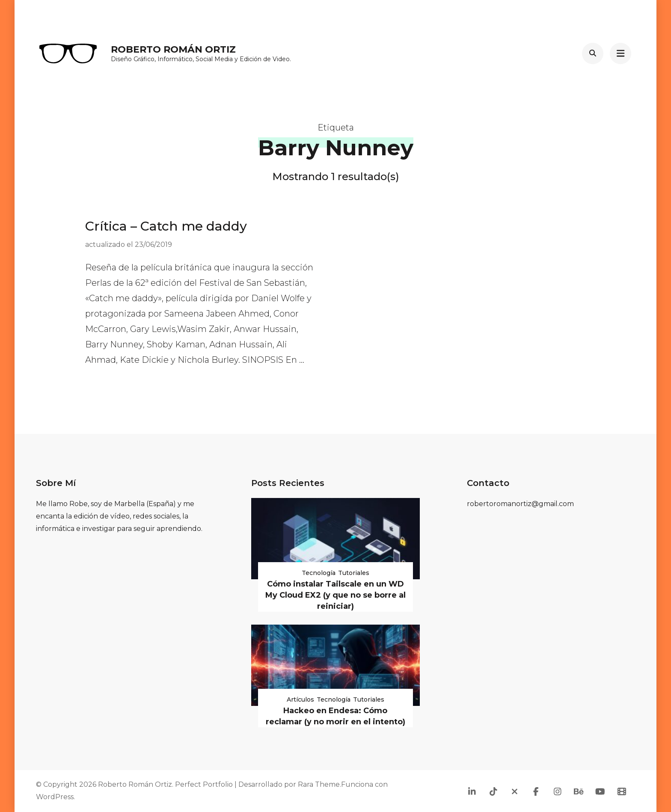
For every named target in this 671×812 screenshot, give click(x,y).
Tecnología (319, 573)
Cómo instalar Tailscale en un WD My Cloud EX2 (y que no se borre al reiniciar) (335, 595)
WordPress (55, 797)
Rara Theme (319, 784)
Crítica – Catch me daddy (166, 226)
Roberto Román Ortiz (173, 49)
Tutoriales (354, 573)
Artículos (300, 699)
